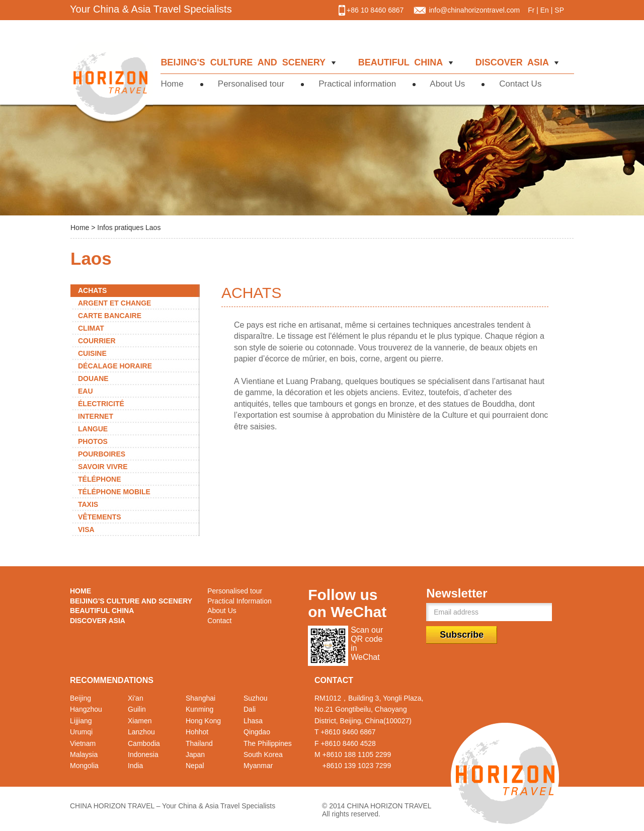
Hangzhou (86, 709)
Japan (195, 754)
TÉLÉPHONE (100, 479)
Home (177, 84)
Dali (250, 709)
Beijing (80, 698)
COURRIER (97, 341)
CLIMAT (91, 328)
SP (559, 10)
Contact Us (521, 84)
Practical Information (239, 601)
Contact (219, 621)
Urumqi (81, 732)
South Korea (263, 754)
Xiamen (140, 721)
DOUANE (93, 379)
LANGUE (93, 429)
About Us (449, 84)
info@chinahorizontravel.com (474, 10)
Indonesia (143, 754)
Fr (531, 10)
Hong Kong (203, 721)
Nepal (195, 766)
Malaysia (84, 754)
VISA (86, 530)
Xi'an (136, 698)
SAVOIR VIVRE (103, 467)
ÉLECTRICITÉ (101, 404)
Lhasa (253, 721)
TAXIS (88, 504)
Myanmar (258, 766)
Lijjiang (81, 721)
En (545, 10)
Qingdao (257, 732)
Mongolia (84, 766)
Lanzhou (141, 732)
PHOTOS (93, 441)
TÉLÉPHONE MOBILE (114, 492)
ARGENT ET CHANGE (114, 303)
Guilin (137, 709)
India (135, 766)
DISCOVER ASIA (513, 62)
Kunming (199, 709)
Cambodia (144, 743)
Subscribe (462, 635)
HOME (80, 591)
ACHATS (92, 290)
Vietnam (83, 743)
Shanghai (200, 698)
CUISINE (92, 353)
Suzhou (255, 698)
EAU (86, 391)
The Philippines (268, 743)
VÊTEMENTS (100, 517)
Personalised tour (252, 84)
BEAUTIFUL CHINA (402, 62)
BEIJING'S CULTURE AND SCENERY (245, 62)
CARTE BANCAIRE (110, 316)
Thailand (199, 743)
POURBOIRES (102, 454)
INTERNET (96, 416)
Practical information (358, 84)
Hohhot (197, 732)
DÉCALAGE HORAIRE (115, 366)
